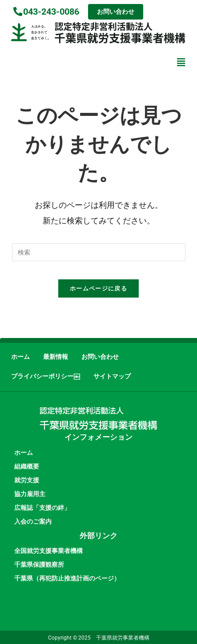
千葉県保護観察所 (39, 564)
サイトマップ (112, 376)
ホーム (20, 357)
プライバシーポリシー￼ (46, 376)
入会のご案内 (33, 521)
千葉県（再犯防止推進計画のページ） (67, 578)
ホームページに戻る (98, 288)
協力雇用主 (30, 494)
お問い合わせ (100, 357)
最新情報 (56, 357)
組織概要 (27, 466)
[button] (181, 62)
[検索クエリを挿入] (99, 252)
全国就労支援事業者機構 (48, 551)
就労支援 (27, 480)
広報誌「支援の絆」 (42, 508)
